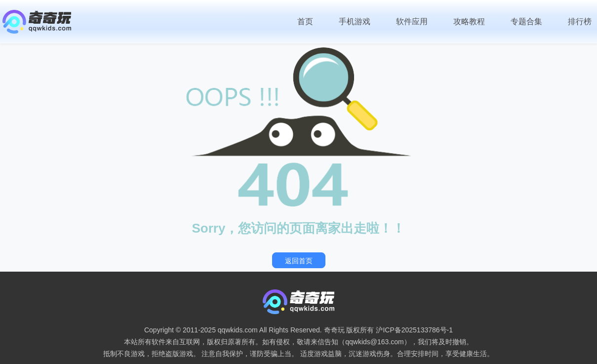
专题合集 (526, 21)
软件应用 (412, 21)
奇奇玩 (334, 330)
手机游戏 (355, 21)
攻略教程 (469, 21)
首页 (305, 21)
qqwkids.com (238, 330)
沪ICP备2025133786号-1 (414, 330)
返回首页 (299, 261)
